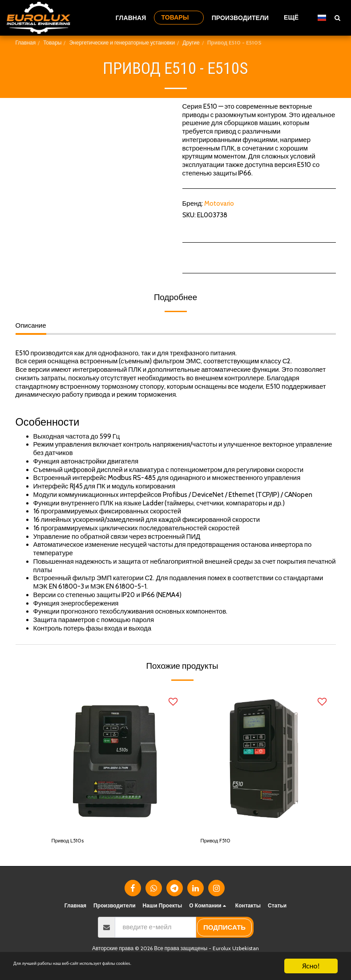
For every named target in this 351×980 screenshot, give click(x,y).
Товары (52, 43)
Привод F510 (220, 842)
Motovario (219, 203)
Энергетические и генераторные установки (122, 43)
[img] (115, 760)
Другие (191, 43)
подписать (224, 930)
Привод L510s (72, 842)
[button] (337, 18)
